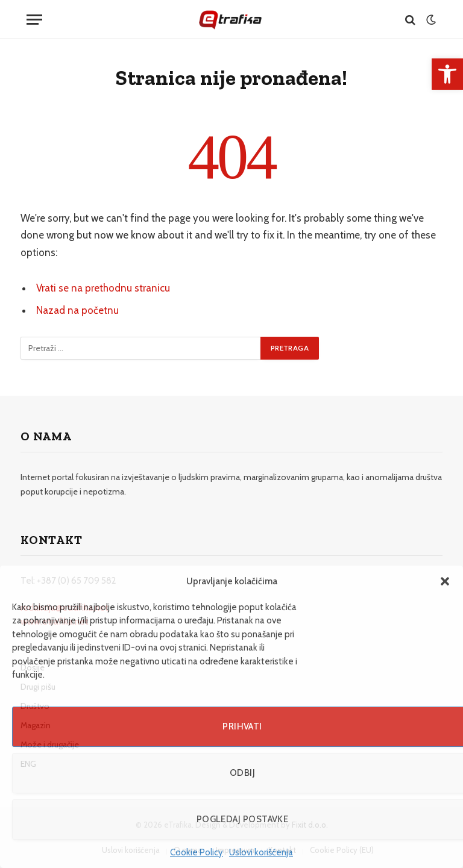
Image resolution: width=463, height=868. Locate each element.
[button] (445, 581)
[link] (447, 74)
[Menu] (34, 20)
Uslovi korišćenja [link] (261, 852)
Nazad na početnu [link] (77, 310)
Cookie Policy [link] (197, 852)
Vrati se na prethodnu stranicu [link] (103, 288)
